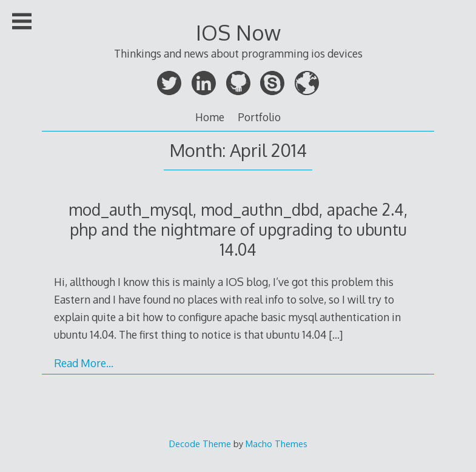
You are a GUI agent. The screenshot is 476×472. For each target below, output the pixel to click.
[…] (336, 334)
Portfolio (259, 117)
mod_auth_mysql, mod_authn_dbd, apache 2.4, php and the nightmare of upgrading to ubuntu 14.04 (238, 229)
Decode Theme (200, 444)
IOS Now (238, 32)
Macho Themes (277, 444)
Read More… (84, 363)
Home (210, 117)
